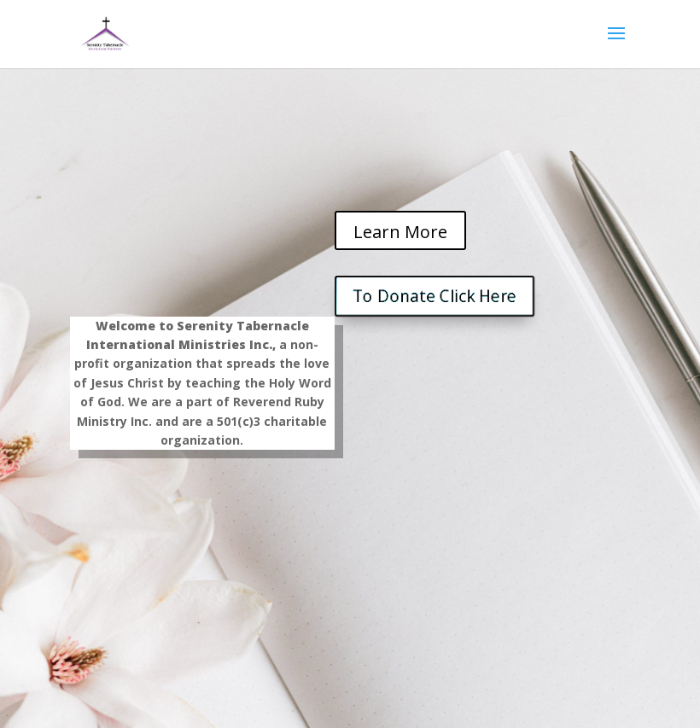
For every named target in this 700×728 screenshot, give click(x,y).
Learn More (400, 232)
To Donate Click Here (435, 296)
